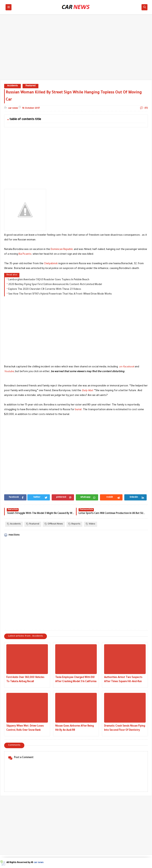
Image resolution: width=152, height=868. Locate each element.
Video (91, 524)
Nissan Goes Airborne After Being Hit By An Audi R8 (75, 728)
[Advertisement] (76, 49)
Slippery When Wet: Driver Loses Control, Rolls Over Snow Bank (25, 728)
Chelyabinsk (51, 264)
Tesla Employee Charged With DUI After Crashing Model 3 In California (76, 680)
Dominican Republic (62, 250)
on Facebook (127, 367)
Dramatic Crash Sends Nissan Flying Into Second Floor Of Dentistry (125, 728)
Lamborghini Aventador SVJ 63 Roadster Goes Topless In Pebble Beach (49, 280)
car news (39, 863)
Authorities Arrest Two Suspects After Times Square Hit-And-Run (123, 680)
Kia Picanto (25, 254)
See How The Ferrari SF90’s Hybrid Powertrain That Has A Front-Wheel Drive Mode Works (60, 294)
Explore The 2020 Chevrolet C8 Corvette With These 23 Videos (45, 289)
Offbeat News (54, 524)
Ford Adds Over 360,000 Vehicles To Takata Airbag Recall (25, 680)
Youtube (9, 372)
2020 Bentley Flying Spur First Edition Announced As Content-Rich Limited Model (55, 285)
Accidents (12, 86)
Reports (74, 524)
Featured (30, 86)
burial (78, 410)
